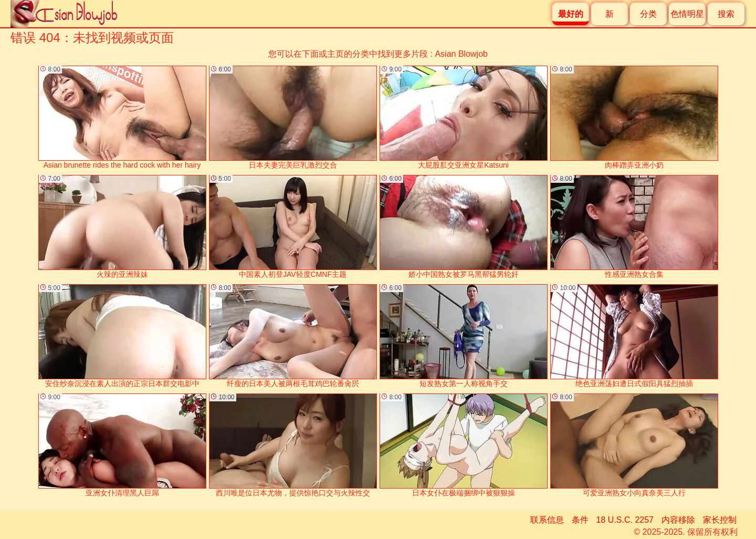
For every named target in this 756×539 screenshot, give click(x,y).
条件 (580, 520)
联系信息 (547, 520)
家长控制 (720, 520)
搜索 (726, 14)
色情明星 (687, 14)
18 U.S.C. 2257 (625, 520)
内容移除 (678, 520)
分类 (648, 14)
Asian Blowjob (461, 54)
